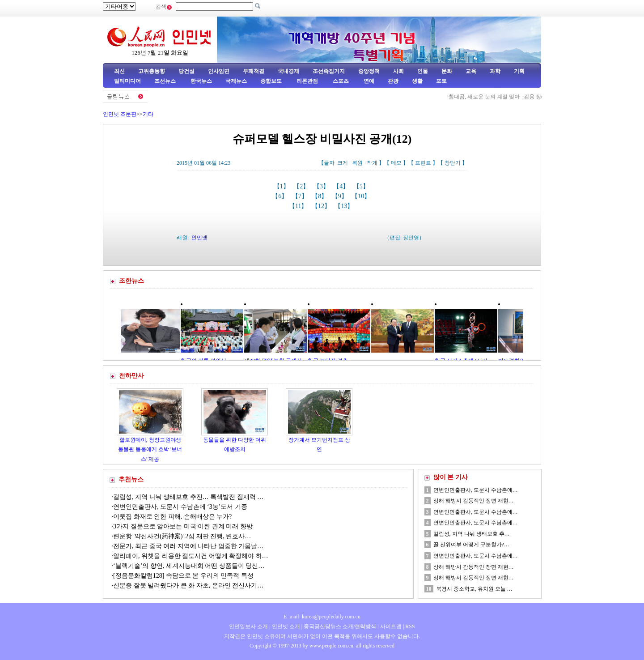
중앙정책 (369, 71)
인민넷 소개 (285, 626)
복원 (357, 163)
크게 (343, 163)
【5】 (362, 186)
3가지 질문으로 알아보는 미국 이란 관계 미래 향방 (183, 526)
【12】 (322, 206)
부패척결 (254, 71)
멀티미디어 (127, 81)
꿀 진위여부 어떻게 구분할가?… (471, 545)
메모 (396, 163)
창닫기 (453, 163)
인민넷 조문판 (120, 114)
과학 (495, 71)
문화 (447, 71)
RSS (410, 626)
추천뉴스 (131, 479)
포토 (441, 81)
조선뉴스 (166, 81)
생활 (417, 81)
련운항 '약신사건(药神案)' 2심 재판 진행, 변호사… (182, 536)
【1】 (282, 186)
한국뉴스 (201, 81)
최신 (119, 71)
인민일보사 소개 (248, 626)
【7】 (301, 196)
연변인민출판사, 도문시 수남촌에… (476, 490)
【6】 (281, 196)
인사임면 (219, 71)
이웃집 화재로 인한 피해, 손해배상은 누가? (173, 517)
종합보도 (271, 81)
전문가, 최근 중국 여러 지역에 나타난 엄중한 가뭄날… (188, 546)
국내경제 (288, 71)
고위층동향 (152, 71)
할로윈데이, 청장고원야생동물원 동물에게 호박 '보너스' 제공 (150, 449)
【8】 (320, 196)
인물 (423, 71)
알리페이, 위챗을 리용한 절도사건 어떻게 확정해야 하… (191, 556)
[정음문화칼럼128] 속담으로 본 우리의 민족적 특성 (183, 576)
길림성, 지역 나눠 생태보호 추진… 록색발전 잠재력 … (188, 497)
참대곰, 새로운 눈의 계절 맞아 (487, 97)
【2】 (302, 186)
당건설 (186, 71)
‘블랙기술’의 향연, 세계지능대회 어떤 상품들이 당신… (189, 566)
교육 (471, 71)
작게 (372, 163)
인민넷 (199, 238)
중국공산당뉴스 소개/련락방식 (340, 626)
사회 (398, 71)
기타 (148, 114)
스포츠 (340, 81)
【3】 (322, 186)
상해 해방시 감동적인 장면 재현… (474, 501)
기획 (519, 71)
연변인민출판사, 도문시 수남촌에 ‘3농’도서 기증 (180, 507)
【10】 (362, 196)
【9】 (341, 196)
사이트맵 (391, 626)
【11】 (299, 206)
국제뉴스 (236, 81)
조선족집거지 (329, 71)
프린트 (423, 163)
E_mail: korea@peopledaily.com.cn (322, 617)
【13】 (345, 206)
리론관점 (307, 81)
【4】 (342, 186)
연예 (368, 81)
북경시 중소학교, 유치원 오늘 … (474, 589)
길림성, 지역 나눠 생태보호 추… (472, 534)
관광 (393, 81)
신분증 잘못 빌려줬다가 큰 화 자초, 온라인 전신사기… (188, 585)
